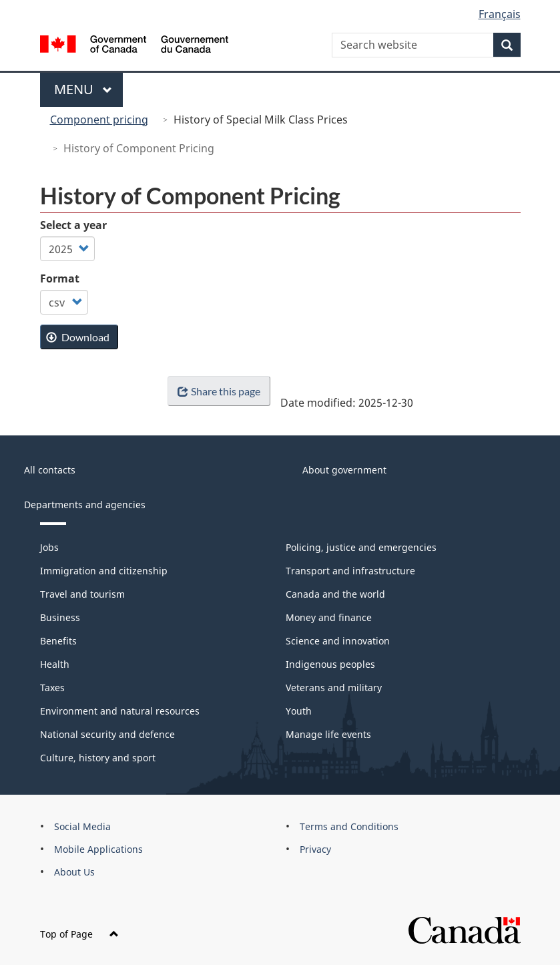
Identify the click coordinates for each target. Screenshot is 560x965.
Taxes (52, 688)
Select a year (73, 225)
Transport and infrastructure (350, 571)
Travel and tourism (82, 594)
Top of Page (79, 934)
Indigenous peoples (330, 664)
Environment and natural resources (120, 711)
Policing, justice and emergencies (361, 547)
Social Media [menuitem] (82, 826)
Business (60, 617)
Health (55, 664)
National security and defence (107, 734)
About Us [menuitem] (74, 872)
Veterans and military (334, 688)
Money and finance (329, 617)
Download (78, 337)
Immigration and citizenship (104, 571)
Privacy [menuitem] (315, 849)
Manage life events (328, 734)
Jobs (49, 547)
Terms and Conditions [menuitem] (349, 826)
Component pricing (99, 120)
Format (60, 278)
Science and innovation (338, 641)
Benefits (58, 641)
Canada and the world (335, 594)
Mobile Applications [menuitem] (98, 849)
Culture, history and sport (98, 758)
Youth (299, 711)
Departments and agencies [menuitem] (85, 505)
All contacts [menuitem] (50, 470)
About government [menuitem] (344, 470)
